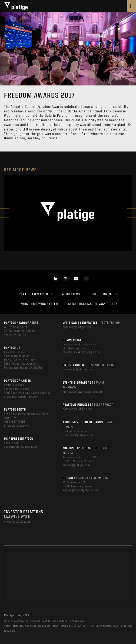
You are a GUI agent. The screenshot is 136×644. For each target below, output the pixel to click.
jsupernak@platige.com (79, 370)
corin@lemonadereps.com (21, 447)
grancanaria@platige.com (21, 397)
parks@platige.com (76, 432)
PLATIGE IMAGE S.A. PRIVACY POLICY (91, 304)
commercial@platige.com (80, 345)
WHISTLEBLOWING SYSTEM (39, 304)
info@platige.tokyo (17, 426)
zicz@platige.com (74, 349)
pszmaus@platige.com (78, 435)
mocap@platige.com (76, 465)
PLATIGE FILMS (69, 294)
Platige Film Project (36, 294)
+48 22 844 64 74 (15, 335)
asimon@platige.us (17, 356)
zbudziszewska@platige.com (82, 352)
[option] (68, 213)
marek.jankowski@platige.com (83, 392)
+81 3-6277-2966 (15, 422)
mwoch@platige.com (18, 522)
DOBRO (92, 294)
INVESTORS (111, 294)
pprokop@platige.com (77, 327)
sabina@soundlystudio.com (81, 490)
